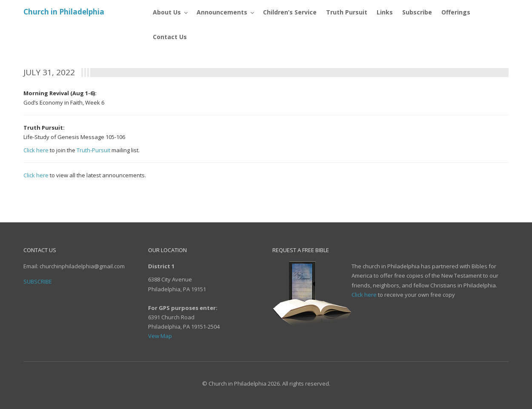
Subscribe (38, 281)
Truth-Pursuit (93, 150)
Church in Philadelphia (64, 12)
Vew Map (160, 336)
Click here (36, 150)
